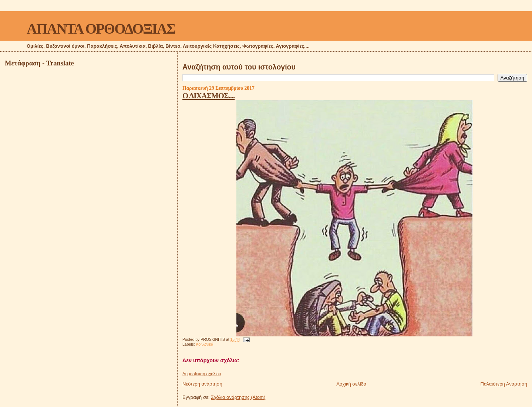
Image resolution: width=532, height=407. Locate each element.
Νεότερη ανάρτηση (202, 384)
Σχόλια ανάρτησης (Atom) (238, 397)
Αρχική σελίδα (351, 384)
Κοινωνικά (205, 344)
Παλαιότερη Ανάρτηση (504, 384)
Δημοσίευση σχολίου (202, 374)
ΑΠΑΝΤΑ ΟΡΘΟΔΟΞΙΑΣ (101, 29)
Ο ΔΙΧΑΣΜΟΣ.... (208, 96)
